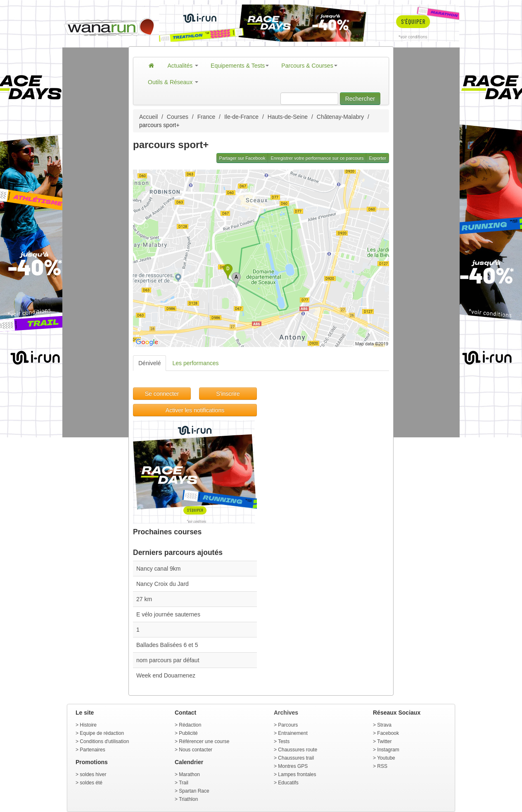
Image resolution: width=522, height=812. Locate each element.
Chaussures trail (296, 758)
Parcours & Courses (309, 66)
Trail (184, 783)
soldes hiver (93, 774)
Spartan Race (194, 791)
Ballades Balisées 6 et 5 (167, 645)
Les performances (195, 363)
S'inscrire (228, 394)
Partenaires (92, 750)
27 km (144, 599)
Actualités (183, 66)
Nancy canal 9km (158, 569)
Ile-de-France (241, 117)
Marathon (189, 774)
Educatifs (288, 783)
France (206, 117)
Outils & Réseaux (173, 82)
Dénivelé (149, 363)
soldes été (91, 783)
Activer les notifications (195, 410)
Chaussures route (298, 750)
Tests (284, 741)
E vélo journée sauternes (168, 614)
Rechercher (360, 99)
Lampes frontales (297, 774)
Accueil (148, 117)
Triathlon (188, 799)
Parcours (288, 725)
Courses (178, 117)
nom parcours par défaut (168, 660)
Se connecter (162, 394)
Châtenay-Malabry (340, 117)
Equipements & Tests (240, 66)
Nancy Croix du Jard (163, 584)
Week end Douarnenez (166, 675)
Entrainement (293, 733)
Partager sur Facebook (242, 158)
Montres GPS (293, 766)
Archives (286, 713)
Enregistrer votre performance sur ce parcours (317, 158)
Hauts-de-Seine (288, 117)
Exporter (377, 158)
